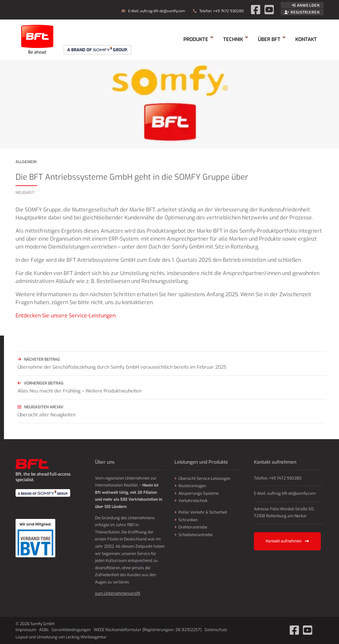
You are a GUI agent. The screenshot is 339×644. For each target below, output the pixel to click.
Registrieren (302, 12)
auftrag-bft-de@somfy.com (162, 11)
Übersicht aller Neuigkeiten (171, 411)
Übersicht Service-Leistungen (204, 479)
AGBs (44, 630)
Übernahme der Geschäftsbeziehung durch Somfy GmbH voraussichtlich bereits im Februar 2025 (171, 363)
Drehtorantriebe (193, 527)
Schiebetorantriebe (195, 535)
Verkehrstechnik (193, 501)
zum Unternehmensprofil (118, 593)
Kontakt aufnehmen (287, 541)
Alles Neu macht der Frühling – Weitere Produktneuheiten (171, 387)
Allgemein (26, 162)
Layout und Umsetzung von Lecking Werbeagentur (61, 637)
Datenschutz (216, 630)
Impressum (26, 630)
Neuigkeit (25, 193)
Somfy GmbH (37, 40)
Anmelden (306, 5)
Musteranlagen (192, 486)
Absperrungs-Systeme (198, 493)
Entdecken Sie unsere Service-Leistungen (66, 316)
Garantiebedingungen (71, 630)
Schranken (188, 520)
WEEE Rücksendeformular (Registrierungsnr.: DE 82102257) (148, 630)
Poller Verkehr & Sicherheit (203, 512)
